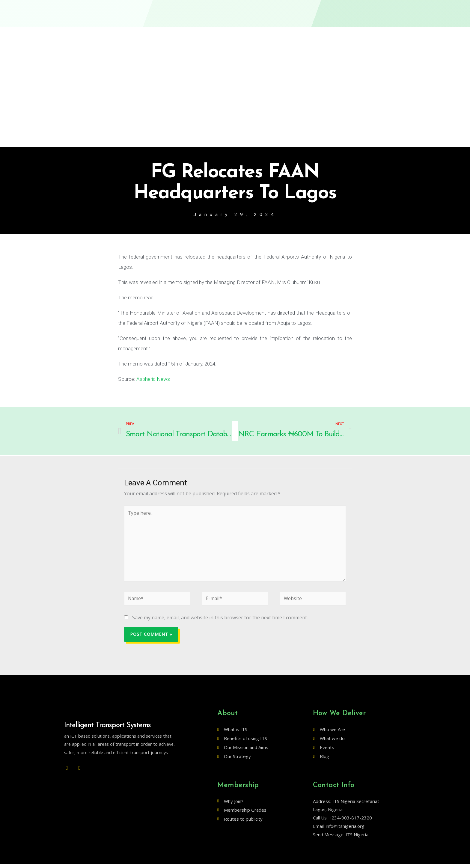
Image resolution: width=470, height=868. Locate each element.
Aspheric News (153, 379)
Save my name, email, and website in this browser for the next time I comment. (220, 621)
